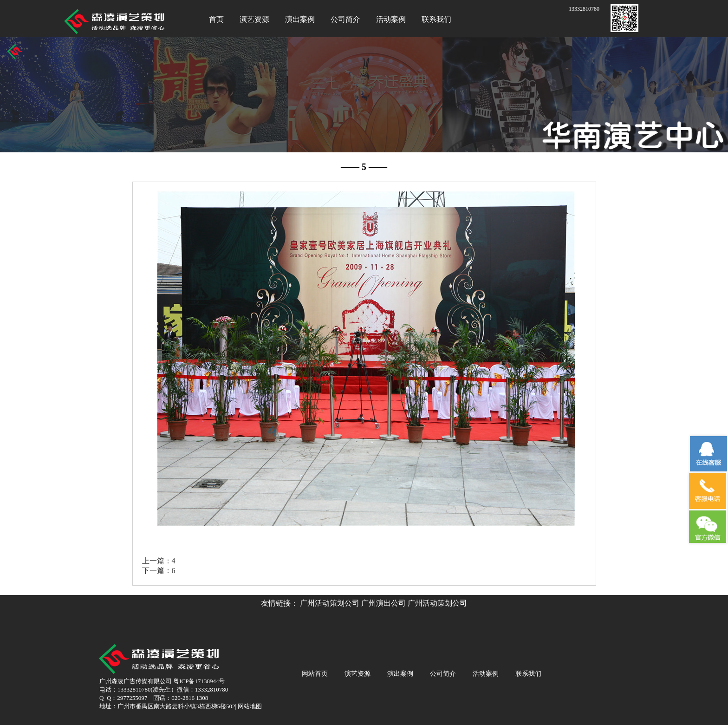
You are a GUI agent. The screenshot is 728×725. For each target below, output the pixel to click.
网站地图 (249, 706)
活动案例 (391, 19)
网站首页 (315, 674)
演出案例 (300, 19)
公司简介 (345, 19)
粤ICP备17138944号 (199, 681)
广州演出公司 (383, 603)
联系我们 (436, 19)
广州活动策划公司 (330, 603)
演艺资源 (254, 19)
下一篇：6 (159, 571)
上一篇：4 (159, 561)
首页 (216, 19)
